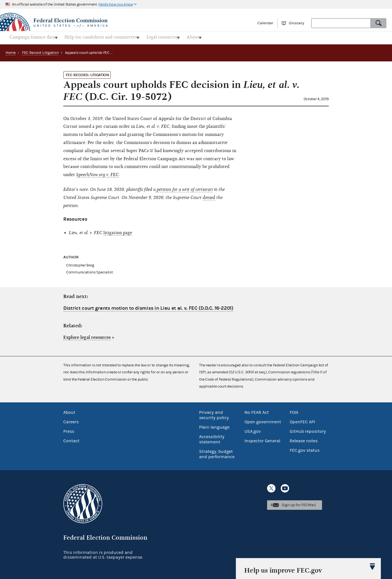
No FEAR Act (257, 411)
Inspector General (262, 439)
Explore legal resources (87, 336)
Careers (71, 421)
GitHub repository (308, 430)
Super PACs (137, 149)
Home (11, 51)
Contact (71, 439)
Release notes (304, 439)
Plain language (214, 426)
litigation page (118, 231)
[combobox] (341, 23)
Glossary (297, 23)
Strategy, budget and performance (217, 453)
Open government (263, 421)
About (69, 411)
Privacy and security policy (214, 414)
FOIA (294, 411)
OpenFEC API (302, 421)
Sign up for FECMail (299, 503)
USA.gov (253, 430)
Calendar (265, 23)
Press (69, 430)
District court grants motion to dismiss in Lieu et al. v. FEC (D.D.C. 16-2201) (148, 307)
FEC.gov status (305, 449)
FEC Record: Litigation (40, 51)
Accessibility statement (212, 438)
